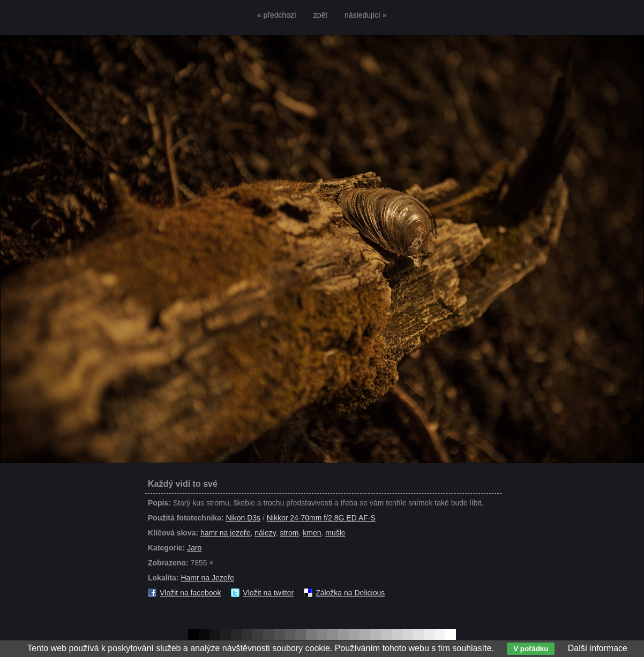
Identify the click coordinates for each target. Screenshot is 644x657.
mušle (335, 533)
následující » (366, 15)
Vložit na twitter (268, 593)
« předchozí (277, 15)
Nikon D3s (243, 518)
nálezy (265, 533)
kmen (312, 533)
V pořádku (531, 649)
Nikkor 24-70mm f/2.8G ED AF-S (321, 518)
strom (289, 533)
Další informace (598, 648)
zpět (320, 15)
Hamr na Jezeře (207, 578)
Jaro (194, 548)
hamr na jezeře (225, 533)
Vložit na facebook (190, 593)
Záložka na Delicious (350, 593)
